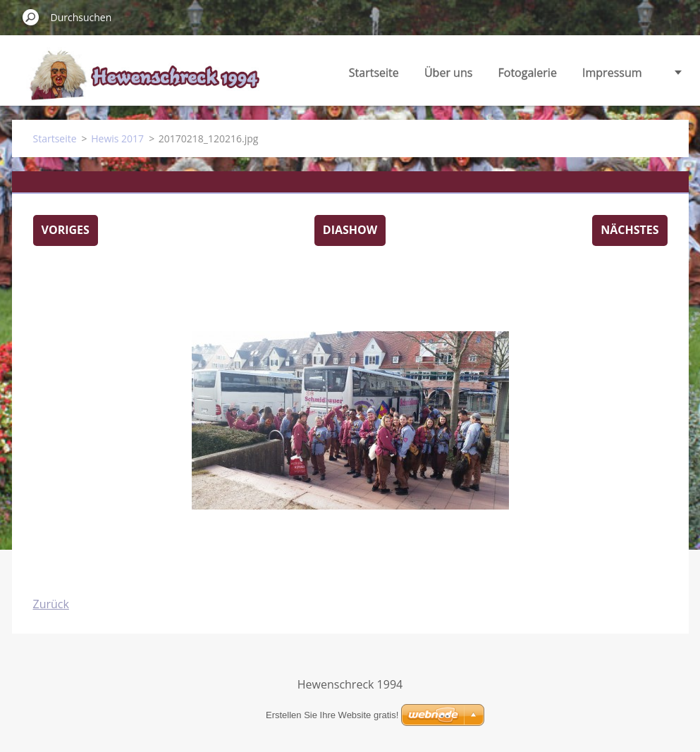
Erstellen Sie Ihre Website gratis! (332, 715)
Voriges (66, 230)
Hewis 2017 (117, 138)
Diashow (350, 230)
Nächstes (630, 230)
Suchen (31, 17)
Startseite (374, 73)
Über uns (448, 73)
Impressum (612, 73)
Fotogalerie (528, 73)
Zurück (51, 604)
